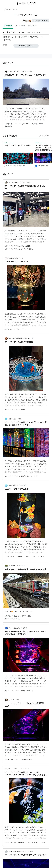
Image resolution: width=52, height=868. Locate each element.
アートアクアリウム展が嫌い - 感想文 (17, 145)
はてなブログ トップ (10, 9)
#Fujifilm (21, 842)
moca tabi (11, 700)
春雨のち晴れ (13, 419)
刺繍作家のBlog (13, 258)
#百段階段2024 (27, 760)
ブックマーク (9, 143)
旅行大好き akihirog (14, 566)
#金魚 (23, 249)
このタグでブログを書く (41, 21)
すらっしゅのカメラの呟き (17, 769)
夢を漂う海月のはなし (15, 486)
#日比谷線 (15, 616)
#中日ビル (30, 249)
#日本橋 (23, 616)
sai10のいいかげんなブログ (17, 183)
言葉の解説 (8, 26)
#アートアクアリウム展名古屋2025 (17, 246)
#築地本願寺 (9, 124)
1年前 (28, 183)
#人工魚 (41, 557)
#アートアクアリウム (23, 124)
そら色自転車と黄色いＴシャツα (18, 852)
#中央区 (8, 616)
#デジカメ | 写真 (11, 842)
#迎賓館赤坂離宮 (37, 124)
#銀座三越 (30, 691)
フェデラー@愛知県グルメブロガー (19, 338)
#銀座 (23, 476)
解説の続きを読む (26, 46)
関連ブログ (32, 26)
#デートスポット (33, 476)
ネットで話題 (20, 26)
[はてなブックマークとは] (16, 136)
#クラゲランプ (10, 557)
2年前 (24, 566)
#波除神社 (9, 127)
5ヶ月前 (30, 72)
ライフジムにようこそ (15, 628)
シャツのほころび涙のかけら (17, 72)
